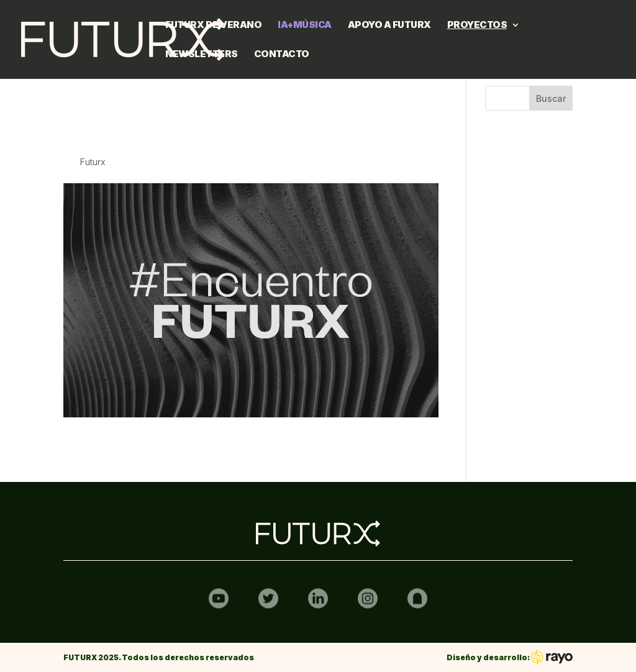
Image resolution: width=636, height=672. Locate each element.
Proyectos (477, 25)
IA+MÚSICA (305, 25)
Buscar (551, 98)
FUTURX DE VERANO (213, 25)
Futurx (93, 162)
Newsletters (202, 55)
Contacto (282, 55)
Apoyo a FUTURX (389, 25)
